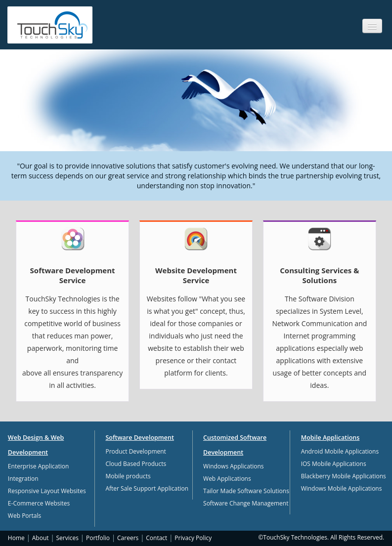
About (41, 538)
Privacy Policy (193, 538)
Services (67, 538)
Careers (128, 538)
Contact (156, 538)
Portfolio (98, 538)
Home (16, 538)
